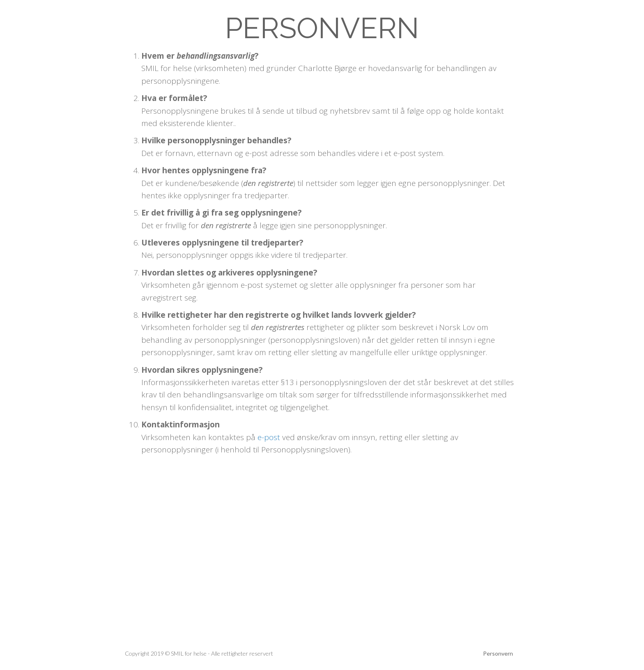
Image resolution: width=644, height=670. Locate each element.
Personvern (498, 653)
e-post (269, 437)
